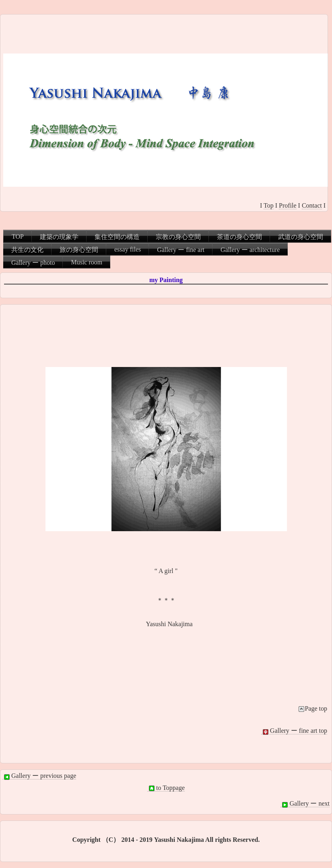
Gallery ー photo (33, 263)
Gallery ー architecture (250, 250)
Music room (87, 262)
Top (269, 205)
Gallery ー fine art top (294, 731)
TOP (18, 236)
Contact (312, 205)
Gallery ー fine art (181, 250)
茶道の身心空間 (239, 237)
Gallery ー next (305, 804)
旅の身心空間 (79, 250)
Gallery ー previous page (39, 776)
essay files (128, 249)
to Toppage (166, 788)
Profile (288, 205)
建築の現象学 (59, 237)
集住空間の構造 (117, 237)
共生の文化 (27, 250)
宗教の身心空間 (178, 237)
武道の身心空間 (301, 237)
